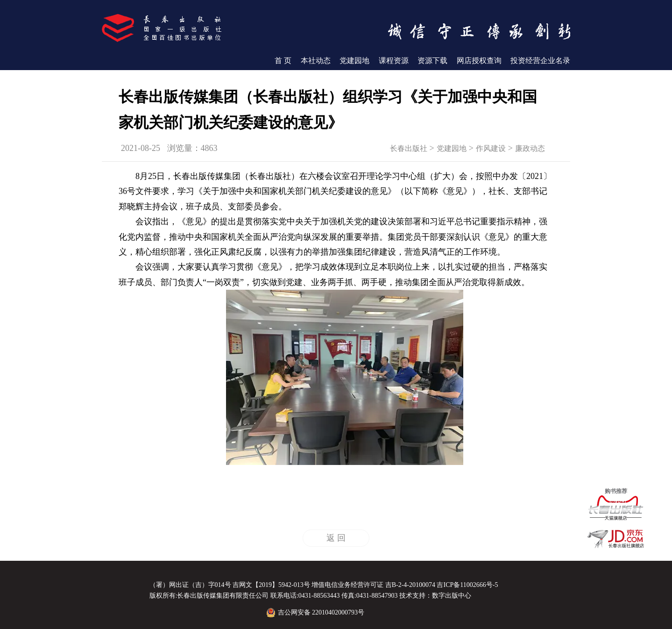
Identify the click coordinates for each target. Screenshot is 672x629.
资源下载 (432, 61)
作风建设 (491, 148)
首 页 (283, 61)
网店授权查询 (479, 61)
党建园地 (354, 61)
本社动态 (316, 61)
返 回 (336, 538)
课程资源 (394, 61)
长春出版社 (409, 148)
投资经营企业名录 (540, 61)
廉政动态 (530, 148)
